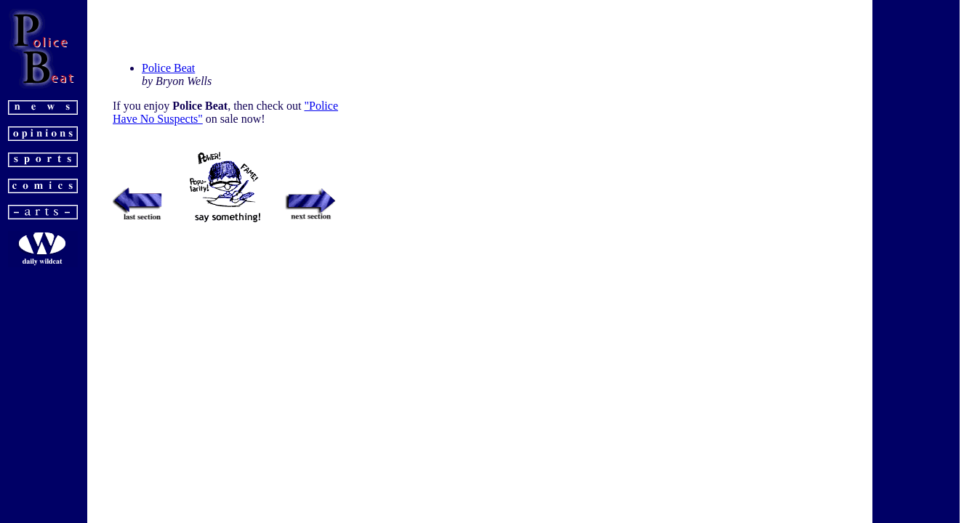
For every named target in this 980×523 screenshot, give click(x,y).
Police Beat (168, 68)
